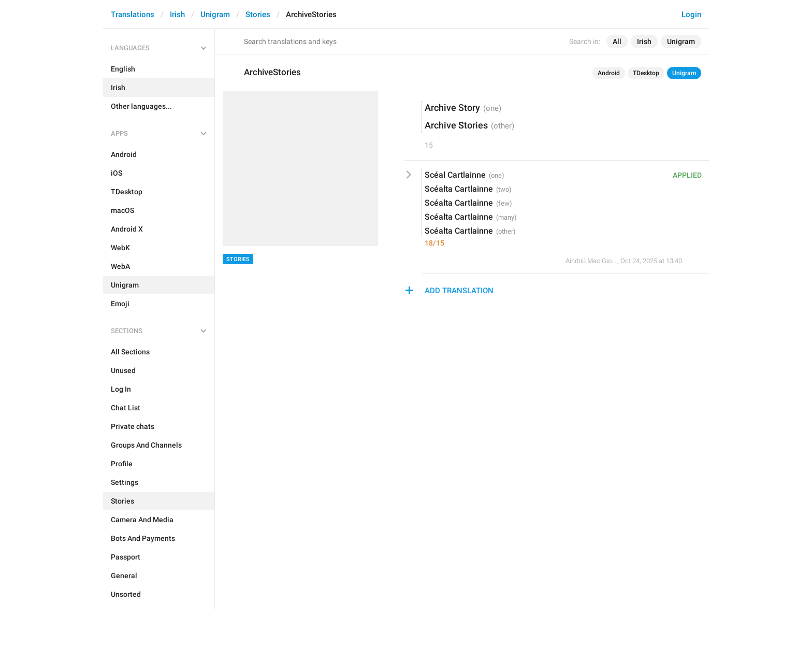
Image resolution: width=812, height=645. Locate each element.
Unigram (215, 15)
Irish (177, 15)
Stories (258, 15)
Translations (133, 15)
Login (691, 15)
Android (609, 73)
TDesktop (646, 73)
